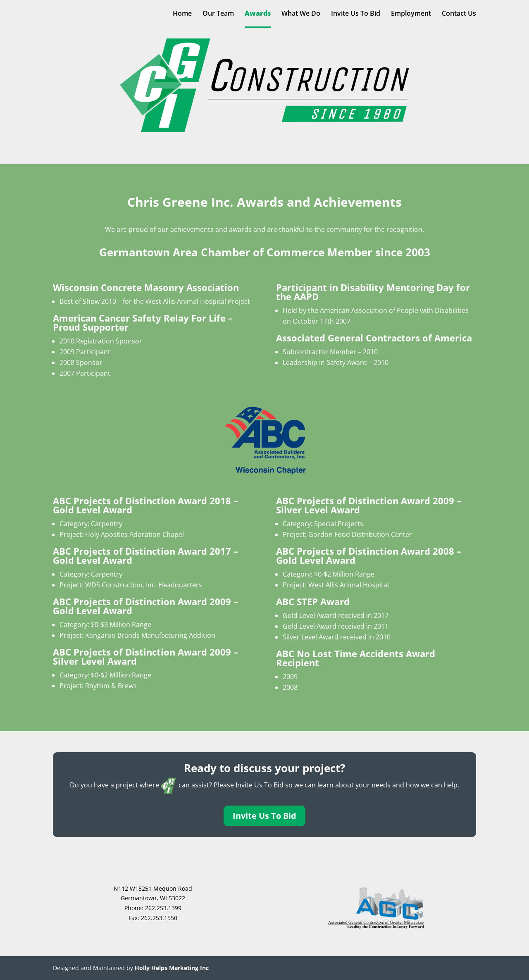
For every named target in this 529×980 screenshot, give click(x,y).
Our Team (218, 14)
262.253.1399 (163, 908)
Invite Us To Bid (356, 14)
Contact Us (459, 14)
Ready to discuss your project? (264, 768)
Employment (411, 14)
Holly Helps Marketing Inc (172, 968)
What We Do (301, 14)
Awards (258, 14)
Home (182, 14)
